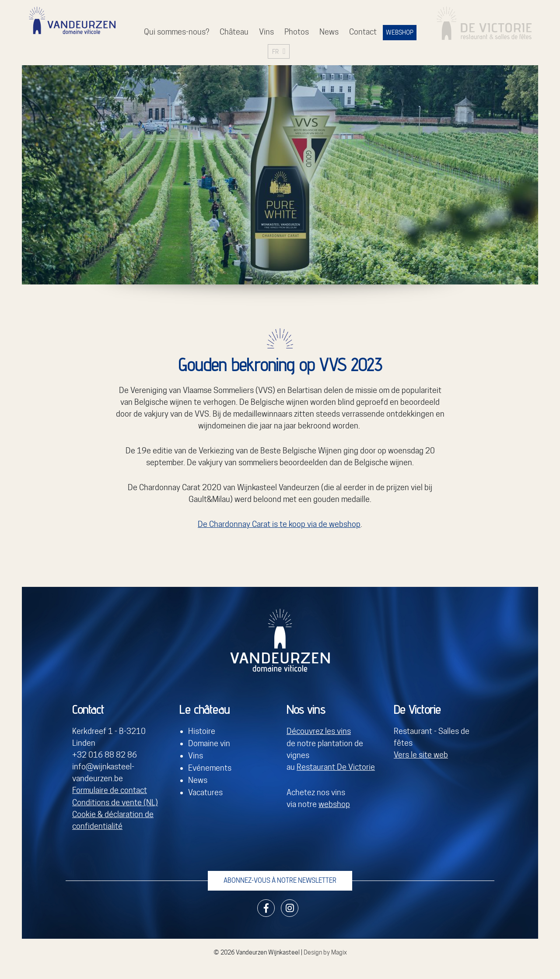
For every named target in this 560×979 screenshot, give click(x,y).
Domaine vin (209, 743)
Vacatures (205, 791)
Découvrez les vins (319, 732)
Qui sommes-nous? (177, 32)
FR (275, 51)
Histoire (202, 732)
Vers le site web (421, 755)
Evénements (210, 767)
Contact (363, 32)
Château (234, 32)
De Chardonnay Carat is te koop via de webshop (279, 524)
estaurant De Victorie (338, 767)
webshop (334, 804)
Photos (297, 32)
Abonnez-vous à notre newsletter (280, 880)
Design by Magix (325, 952)
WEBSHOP (400, 32)
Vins (266, 32)
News (329, 32)
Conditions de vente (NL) (115, 802)
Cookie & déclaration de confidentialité (113, 820)
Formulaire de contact (110, 791)
